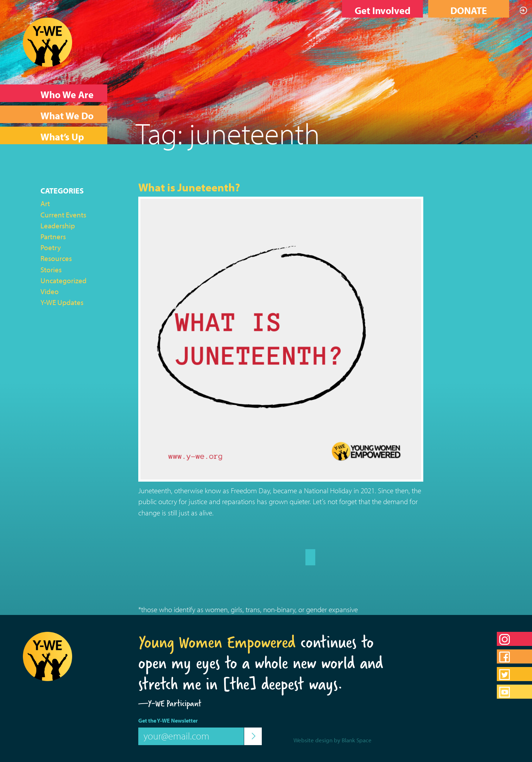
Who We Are (67, 94)
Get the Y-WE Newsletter (168, 720)
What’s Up (62, 137)
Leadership (58, 226)
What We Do (67, 116)
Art (45, 203)
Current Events (63, 215)
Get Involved (383, 10)
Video (50, 291)
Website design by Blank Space (332, 740)
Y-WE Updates (62, 302)
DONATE (469, 10)
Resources (56, 258)
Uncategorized (64, 280)
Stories (51, 269)
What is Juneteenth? (189, 187)
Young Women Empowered (217, 642)
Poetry (51, 247)
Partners (53, 236)
